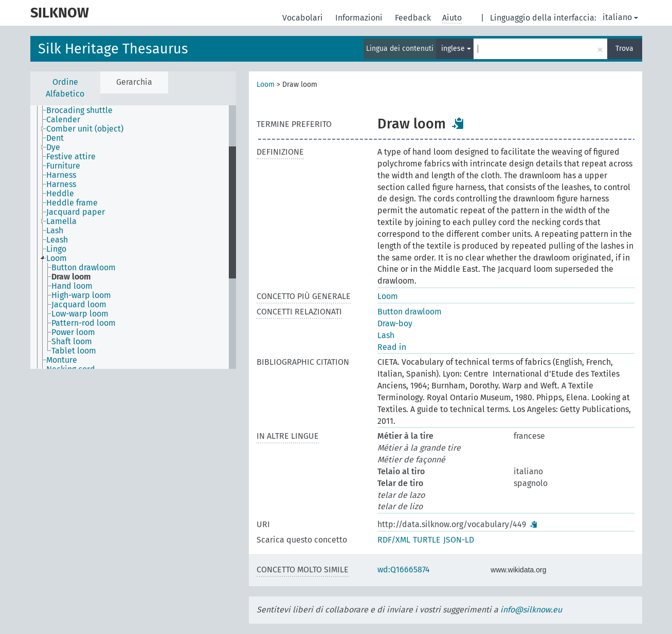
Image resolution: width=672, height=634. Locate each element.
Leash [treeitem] (57, 240)
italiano (620, 17)
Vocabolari (304, 18)
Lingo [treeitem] (56, 249)
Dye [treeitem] (53, 147)
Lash (386, 335)
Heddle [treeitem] (60, 194)
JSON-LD (459, 540)
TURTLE (427, 540)
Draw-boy (395, 323)
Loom (266, 85)
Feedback (414, 18)
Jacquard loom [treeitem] (79, 305)
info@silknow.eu (531, 610)
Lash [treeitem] (55, 231)
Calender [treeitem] (63, 120)
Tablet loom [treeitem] (74, 351)
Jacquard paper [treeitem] (76, 212)
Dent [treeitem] (55, 138)
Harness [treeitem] (61, 175)
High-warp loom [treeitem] (81, 295)
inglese (456, 49)
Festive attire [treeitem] (71, 157)
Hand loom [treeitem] (72, 286)
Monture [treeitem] (62, 360)
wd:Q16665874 (404, 570)
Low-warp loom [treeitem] (80, 314)
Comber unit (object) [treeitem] (85, 129)
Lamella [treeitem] (61, 221)
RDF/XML (394, 540)
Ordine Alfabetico (65, 88)
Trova (624, 49)
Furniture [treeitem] (63, 166)
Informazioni (360, 18)
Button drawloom (410, 312)
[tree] (133, 237)
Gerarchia (134, 82)
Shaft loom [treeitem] (72, 342)
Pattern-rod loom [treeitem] (84, 323)
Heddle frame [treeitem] (72, 203)
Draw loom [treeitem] (71, 277)
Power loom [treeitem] (73, 332)
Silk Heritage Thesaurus (113, 49)
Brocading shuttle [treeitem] (79, 110)
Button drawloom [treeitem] (84, 268)
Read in (392, 347)
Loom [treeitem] (57, 258)
